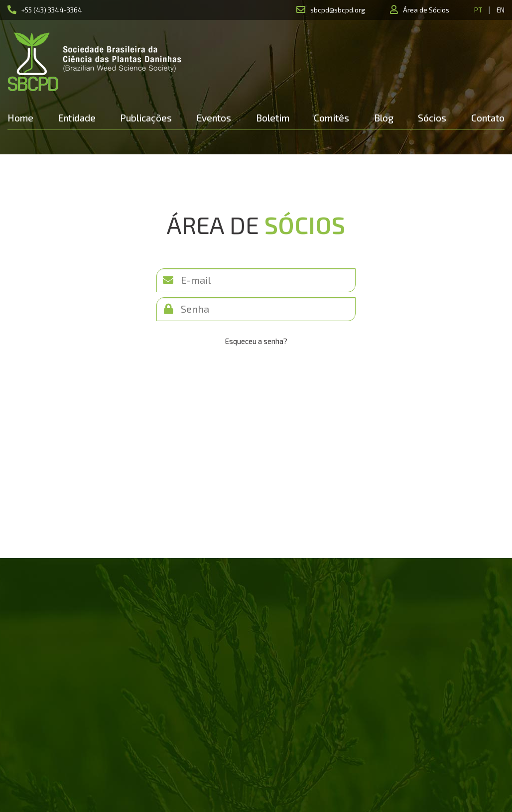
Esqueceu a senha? (256, 341)
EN (501, 10)
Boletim (273, 118)
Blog (384, 118)
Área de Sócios (426, 10)
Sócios (432, 118)
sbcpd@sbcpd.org (338, 10)
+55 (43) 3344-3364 (52, 10)
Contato (488, 118)
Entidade (77, 118)
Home (20, 118)
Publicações (146, 118)
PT (478, 10)
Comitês (331, 118)
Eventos (214, 118)
